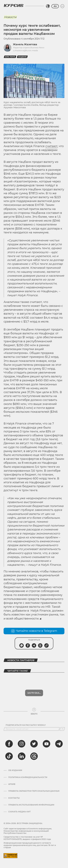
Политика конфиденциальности (28, 777)
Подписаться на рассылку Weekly (26, 725)
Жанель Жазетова (25, 44)
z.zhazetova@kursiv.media (25, 50)
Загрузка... (34, 693)
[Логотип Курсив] (14, 5)
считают (51, 146)
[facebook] (9, 744)
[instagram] (22, 744)
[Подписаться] (62, 729)
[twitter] (34, 744)
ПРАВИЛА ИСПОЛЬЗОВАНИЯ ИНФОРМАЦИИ (31, 805)
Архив (12, 784)
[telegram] (59, 744)
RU (55, 6)
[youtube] (46, 744)
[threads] (34, 756)
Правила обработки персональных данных (34, 791)
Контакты (14, 798)
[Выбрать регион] (48, 6)
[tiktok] (9, 756)
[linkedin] (22, 756)
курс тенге (10, 57)
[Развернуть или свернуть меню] (62, 6)
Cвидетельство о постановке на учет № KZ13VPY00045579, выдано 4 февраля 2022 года (27, 838)
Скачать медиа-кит (19, 812)
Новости (10, 17)
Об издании (15, 770)
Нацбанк (22, 57)
